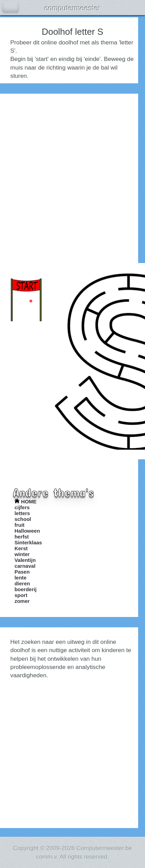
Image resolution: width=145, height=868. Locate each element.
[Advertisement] (72, 177)
